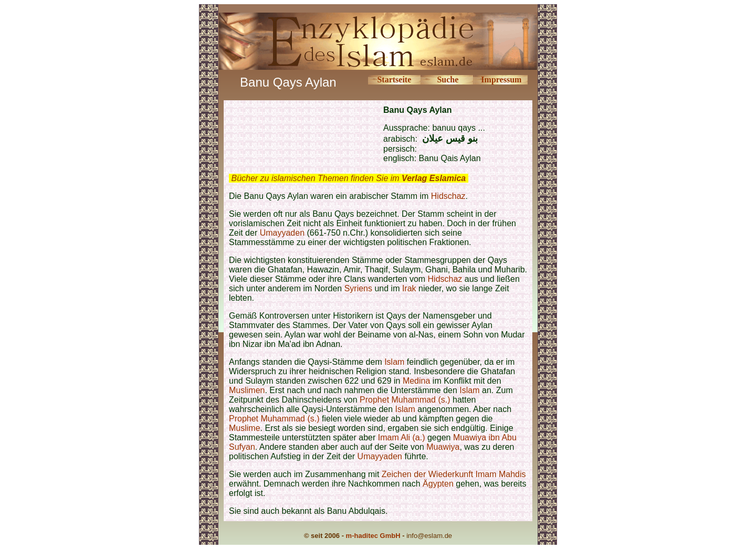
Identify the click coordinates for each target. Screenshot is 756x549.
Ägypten (438, 484)
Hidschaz (448, 196)
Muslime (245, 428)
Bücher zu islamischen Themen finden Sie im (348, 178)
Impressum (501, 80)
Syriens (360, 288)
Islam (394, 362)
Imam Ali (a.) (402, 437)
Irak (409, 288)
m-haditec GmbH (373, 536)
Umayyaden (282, 233)
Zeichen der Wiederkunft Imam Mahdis (454, 474)
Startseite (394, 80)
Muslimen (247, 390)
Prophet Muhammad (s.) (405, 400)
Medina (416, 381)
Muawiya (443, 447)
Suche (448, 80)
